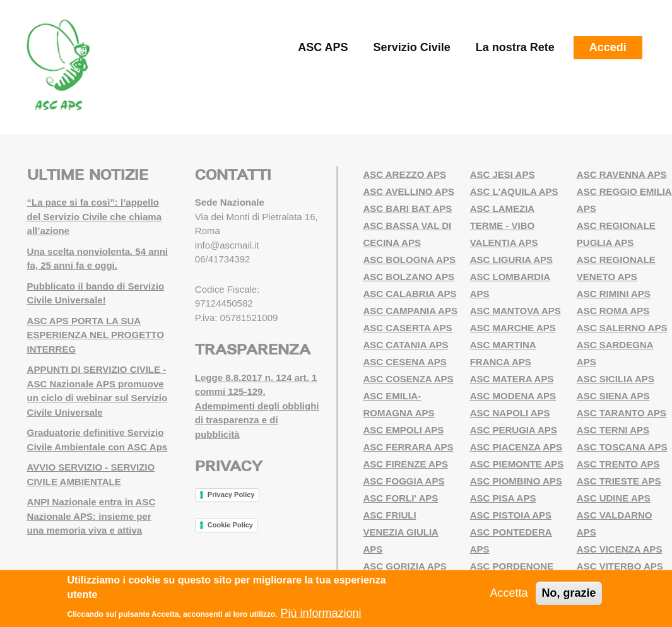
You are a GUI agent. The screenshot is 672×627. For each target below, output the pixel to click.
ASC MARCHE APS (513, 328)
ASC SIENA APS (613, 396)
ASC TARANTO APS (622, 413)
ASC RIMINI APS (614, 294)
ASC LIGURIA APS (511, 260)
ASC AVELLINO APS (409, 191)
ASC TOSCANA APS (622, 447)
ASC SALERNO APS (622, 328)
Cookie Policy (230, 525)
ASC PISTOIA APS (511, 515)
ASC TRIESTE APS (619, 481)
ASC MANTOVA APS (516, 311)
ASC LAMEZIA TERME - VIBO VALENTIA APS (504, 226)
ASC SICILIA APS (616, 379)
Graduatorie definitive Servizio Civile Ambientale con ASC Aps (97, 440)
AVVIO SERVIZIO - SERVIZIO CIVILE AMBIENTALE (91, 474)
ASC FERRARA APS (409, 447)
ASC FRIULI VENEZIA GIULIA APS (401, 532)
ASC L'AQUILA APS (514, 191)
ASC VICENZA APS (620, 549)
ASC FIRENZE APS (406, 464)
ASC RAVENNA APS (622, 174)
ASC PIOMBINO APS (516, 481)
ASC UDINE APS (614, 498)
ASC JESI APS (503, 174)
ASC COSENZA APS (409, 379)
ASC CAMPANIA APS (410, 311)
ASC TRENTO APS (618, 464)
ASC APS (323, 47)
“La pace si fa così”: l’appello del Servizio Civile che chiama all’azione (94, 216)
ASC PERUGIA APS (514, 430)
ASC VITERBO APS (620, 566)
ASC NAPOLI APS (510, 413)
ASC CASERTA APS (408, 328)
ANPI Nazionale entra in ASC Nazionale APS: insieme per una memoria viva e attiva (91, 516)
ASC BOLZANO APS (409, 277)
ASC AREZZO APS (405, 174)
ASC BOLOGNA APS (410, 260)
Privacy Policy (231, 495)
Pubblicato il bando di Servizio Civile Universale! (96, 293)
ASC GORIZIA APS (405, 566)
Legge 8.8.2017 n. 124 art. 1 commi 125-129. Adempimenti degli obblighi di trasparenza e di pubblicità (257, 406)
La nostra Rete (515, 47)
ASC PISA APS (503, 498)
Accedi (608, 47)
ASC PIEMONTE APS (517, 464)
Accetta (509, 593)
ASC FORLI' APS (401, 498)
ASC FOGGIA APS (404, 481)
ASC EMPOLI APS (404, 430)
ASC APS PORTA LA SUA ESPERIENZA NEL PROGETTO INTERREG (96, 335)
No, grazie (569, 593)
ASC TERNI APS (613, 430)
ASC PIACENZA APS (516, 447)
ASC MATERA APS (512, 379)
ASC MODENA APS (513, 396)
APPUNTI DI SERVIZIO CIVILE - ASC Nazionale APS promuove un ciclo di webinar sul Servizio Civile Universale (97, 391)
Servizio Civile (412, 47)
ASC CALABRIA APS (410, 294)
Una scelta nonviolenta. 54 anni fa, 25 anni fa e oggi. (97, 259)
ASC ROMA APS (613, 311)
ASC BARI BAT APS (408, 208)
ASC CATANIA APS (406, 345)
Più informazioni (321, 613)
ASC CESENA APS (405, 362)
